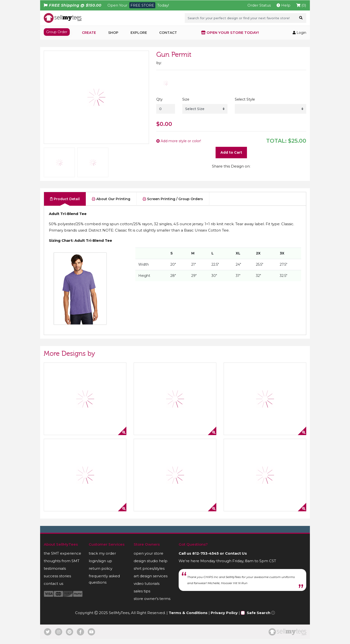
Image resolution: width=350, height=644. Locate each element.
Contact (168, 33)
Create (89, 33)
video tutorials (147, 589)
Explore (139, 33)
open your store (149, 558)
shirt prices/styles (149, 574)
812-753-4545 (206, 558)
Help (284, 5)
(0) (301, 5)
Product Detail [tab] (65, 203)
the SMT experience (62, 558)
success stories (57, 581)
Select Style (245, 99)
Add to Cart (231, 152)
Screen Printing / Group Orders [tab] (173, 203)
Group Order (57, 32)
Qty (159, 99)
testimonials (55, 574)
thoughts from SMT (62, 566)
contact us (53, 589)
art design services (151, 581)
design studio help (151, 566)
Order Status (259, 5)
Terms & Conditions (188, 618)
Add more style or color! (179, 141)
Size (186, 99)
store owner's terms (152, 604)
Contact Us (236, 558)
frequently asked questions (104, 584)
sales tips (142, 596)
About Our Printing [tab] (111, 203)
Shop (113, 33)
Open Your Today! (138, 5)
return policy (101, 574)
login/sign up (100, 566)
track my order (102, 558)
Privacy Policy (224, 618)
